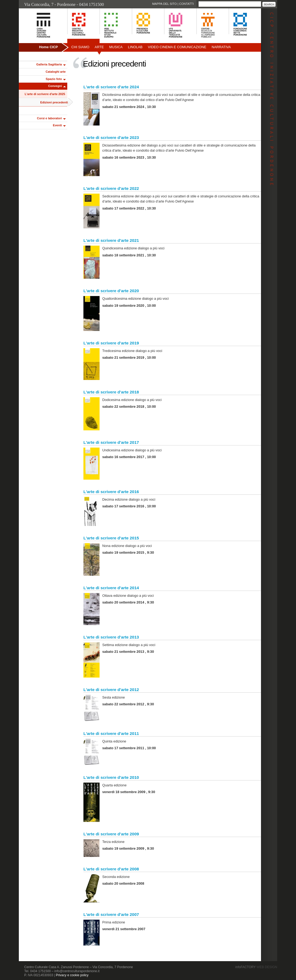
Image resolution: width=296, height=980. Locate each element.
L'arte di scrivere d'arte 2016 (111, 492)
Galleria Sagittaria (49, 64)
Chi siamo (80, 47)
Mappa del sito (164, 4)
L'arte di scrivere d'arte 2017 (111, 442)
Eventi (57, 125)
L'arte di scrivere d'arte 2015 (111, 538)
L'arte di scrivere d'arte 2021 (111, 240)
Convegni (55, 86)
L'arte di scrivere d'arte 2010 (111, 777)
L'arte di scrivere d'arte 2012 (111, 690)
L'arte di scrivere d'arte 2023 (111, 137)
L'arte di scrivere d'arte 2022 (111, 188)
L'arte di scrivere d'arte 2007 (111, 914)
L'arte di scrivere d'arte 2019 (111, 343)
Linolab (135, 47)
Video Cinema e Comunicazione (177, 47)
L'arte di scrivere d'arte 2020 (111, 291)
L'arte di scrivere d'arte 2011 (111, 733)
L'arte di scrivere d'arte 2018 (111, 392)
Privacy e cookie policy (72, 975)
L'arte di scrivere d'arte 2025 (45, 94)
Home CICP (48, 47)
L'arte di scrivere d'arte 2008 (111, 869)
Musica (116, 47)
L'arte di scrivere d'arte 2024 (111, 87)
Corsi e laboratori (49, 118)
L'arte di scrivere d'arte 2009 (111, 834)
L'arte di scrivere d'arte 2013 (111, 637)
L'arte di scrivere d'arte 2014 (111, 588)
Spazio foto (54, 79)
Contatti (186, 4)
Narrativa (221, 47)
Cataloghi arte (56, 72)
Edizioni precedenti (54, 102)
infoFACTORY (256, 967)
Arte (99, 47)
